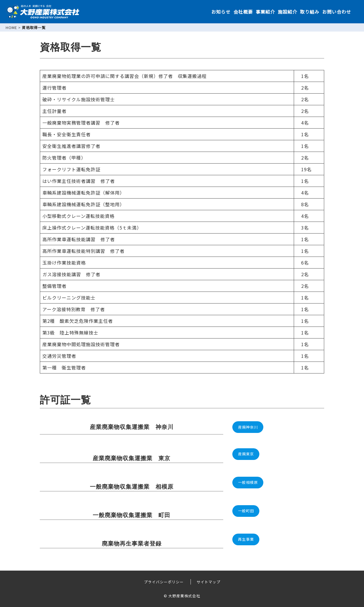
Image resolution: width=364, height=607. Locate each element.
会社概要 (243, 12)
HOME (11, 27)
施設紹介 (288, 12)
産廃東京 (246, 454)
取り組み (310, 12)
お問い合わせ (337, 12)
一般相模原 (248, 482)
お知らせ (221, 12)
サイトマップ (208, 582)
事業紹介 (265, 12)
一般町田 (246, 511)
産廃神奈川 (248, 427)
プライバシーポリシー (164, 582)
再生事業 (246, 539)
